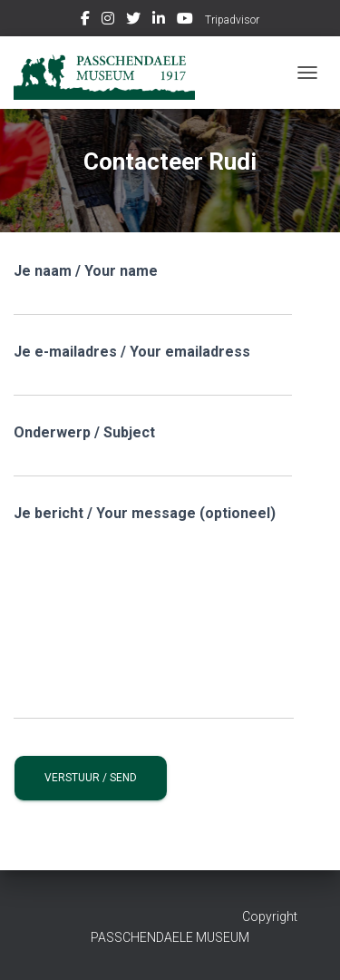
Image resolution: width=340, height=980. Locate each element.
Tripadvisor (232, 20)
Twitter (133, 21)
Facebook (85, 21)
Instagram (108, 21)
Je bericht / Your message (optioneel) (154, 612)
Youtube (185, 21)
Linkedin (159, 21)
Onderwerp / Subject (153, 451)
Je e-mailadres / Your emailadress (153, 370)
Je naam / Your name (153, 289)
